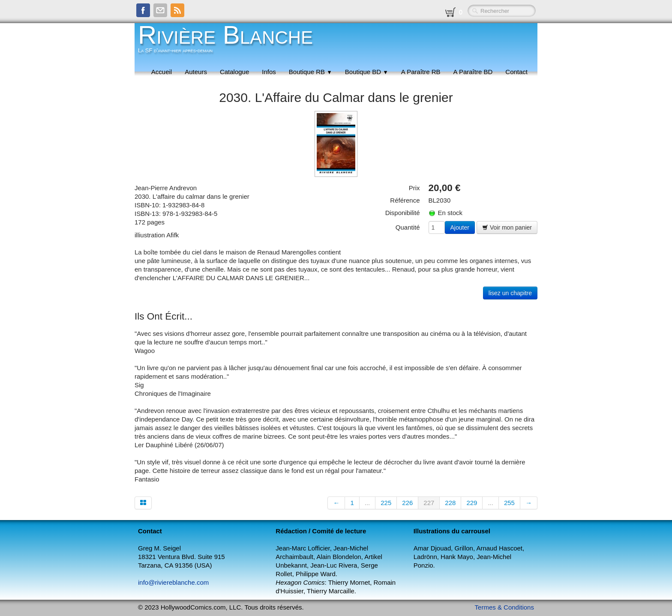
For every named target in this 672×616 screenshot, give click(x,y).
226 (407, 503)
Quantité (408, 227)
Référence (405, 200)
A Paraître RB (421, 72)
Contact (516, 72)
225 (386, 503)
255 (509, 503)
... (367, 503)
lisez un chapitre (510, 293)
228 (450, 503)
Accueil (162, 72)
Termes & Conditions (504, 607)
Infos (269, 72)
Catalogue (234, 72)
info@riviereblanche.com (173, 582)
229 (472, 503)
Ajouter (460, 227)
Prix (414, 188)
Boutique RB (310, 72)
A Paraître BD (473, 72)
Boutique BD (367, 72)
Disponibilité (403, 213)
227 (429, 503)
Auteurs (196, 72)
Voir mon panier (507, 227)
